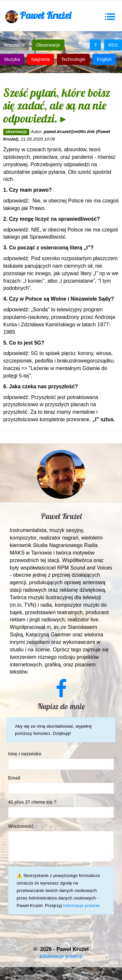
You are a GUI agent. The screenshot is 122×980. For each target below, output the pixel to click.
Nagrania (41, 59)
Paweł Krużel (38, 16)
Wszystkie (14, 45)
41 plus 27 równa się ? (32, 802)
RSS (113, 45)
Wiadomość (21, 826)
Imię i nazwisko (25, 754)
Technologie (73, 59)
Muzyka (12, 59)
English (104, 59)
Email (14, 778)
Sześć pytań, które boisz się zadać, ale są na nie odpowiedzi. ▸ (57, 105)
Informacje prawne (81, 906)
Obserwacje (48, 45)
